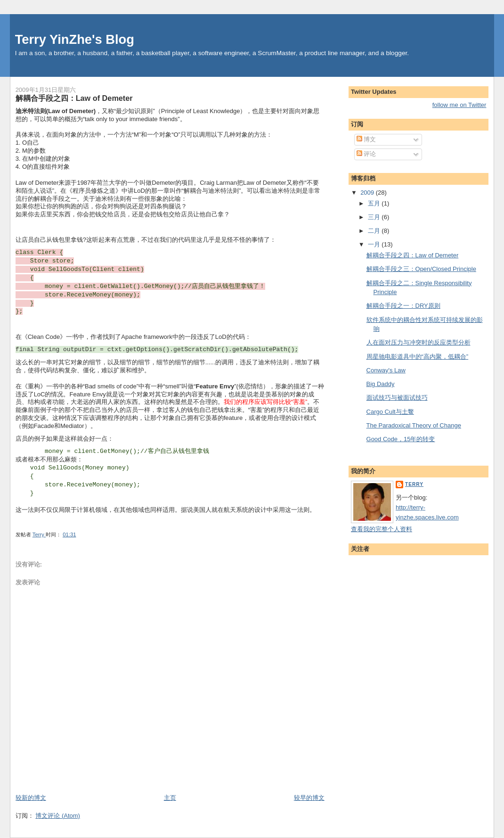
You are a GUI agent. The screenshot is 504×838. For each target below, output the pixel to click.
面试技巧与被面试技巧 (397, 398)
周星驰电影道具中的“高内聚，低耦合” (418, 357)
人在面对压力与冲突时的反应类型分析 (419, 342)
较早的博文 (309, 798)
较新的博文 (31, 798)
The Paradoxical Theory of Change (414, 425)
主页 (170, 798)
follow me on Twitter (459, 105)
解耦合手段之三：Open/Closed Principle (421, 269)
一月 (375, 244)
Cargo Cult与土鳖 (390, 412)
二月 (375, 231)
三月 (375, 217)
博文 (366, 139)
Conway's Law (386, 370)
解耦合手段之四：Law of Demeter (413, 255)
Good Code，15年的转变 (401, 439)
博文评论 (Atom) (58, 816)
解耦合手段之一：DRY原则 (403, 306)
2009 (368, 193)
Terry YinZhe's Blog (75, 39)
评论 (366, 154)
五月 (375, 203)
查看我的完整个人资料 (382, 529)
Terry (414, 484)
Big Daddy (381, 384)
